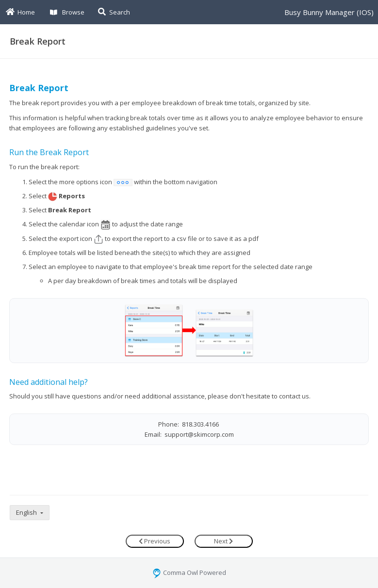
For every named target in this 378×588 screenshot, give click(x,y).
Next (223, 541)
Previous (155, 541)
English (27, 512)
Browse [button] (67, 12)
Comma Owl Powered (189, 572)
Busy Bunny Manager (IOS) (329, 12)
